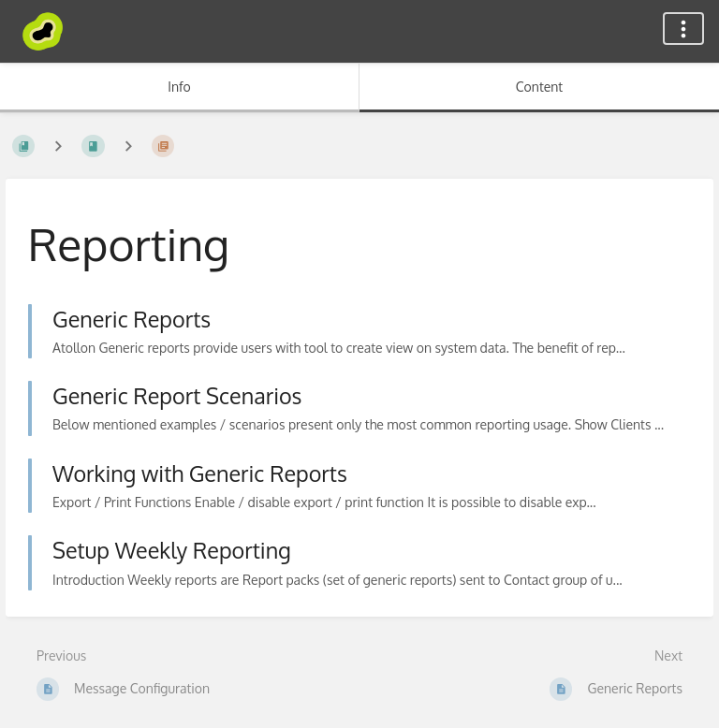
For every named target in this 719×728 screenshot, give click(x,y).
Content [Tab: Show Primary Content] (539, 87)
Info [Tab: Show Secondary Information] (179, 87)
